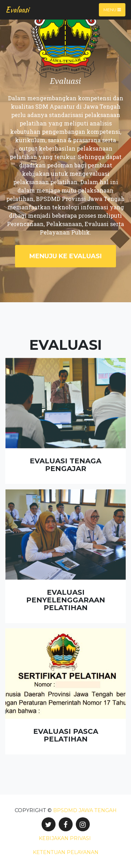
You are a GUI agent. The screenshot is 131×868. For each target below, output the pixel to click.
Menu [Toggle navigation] (112, 10)
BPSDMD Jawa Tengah (85, 810)
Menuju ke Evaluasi (65, 256)
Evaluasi (17, 10)
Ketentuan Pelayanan (66, 852)
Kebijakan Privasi (65, 838)
